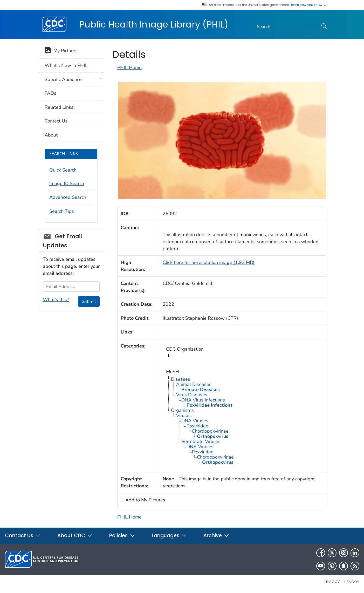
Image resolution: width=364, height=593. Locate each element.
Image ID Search (67, 183)
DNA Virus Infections (203, 400)
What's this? (56, 299)
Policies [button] (122, 536)
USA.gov (352, 582)
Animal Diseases (194, 384)
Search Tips (62, 211)
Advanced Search (68, 197)
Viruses (184, 415)
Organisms (182, 410)
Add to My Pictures (145, 500)
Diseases (181, 379)
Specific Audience (63, 79)
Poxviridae (197, 426)
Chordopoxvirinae (210, 431)
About (51, 135)
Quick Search (63, 170)
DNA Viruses (195, 421)
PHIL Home (129, 67)
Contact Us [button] (23, 536)
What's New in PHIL (66, 65)
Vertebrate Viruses (201, 441)
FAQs (50, 93)
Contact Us (56, 121)
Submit (89, 301)
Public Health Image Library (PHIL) (154, 24)
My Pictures (61, 51)
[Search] (286, 27)
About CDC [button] (75, 536)
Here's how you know (308, 5)
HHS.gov (332, 582)
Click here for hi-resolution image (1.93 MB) (209, 262)
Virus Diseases (192, 395)
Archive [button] (216, 536)
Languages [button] (169, 536)
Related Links (59, 107)
